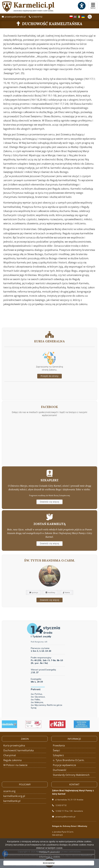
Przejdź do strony (49, 402)
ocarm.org (9, 791)
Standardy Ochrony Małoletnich (71, 775)
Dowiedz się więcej (49, 517)
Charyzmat (10, 755)
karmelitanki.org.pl (14, 796)
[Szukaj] (90, 17)
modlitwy (50, 611)
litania (66, 611)
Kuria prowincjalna (14, 745)
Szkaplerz (58, 755)
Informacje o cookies (50, 857)
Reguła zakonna (12, 760)
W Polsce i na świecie (15, 765)
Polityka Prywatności (50, 852)
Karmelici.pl (28, 6)
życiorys (34, 611)
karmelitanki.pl (12, 801)
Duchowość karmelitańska (52, 24)
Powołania (59, 745)
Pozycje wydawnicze (64, 765)
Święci (56, 750)
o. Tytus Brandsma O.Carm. (69, 760)
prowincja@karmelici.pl (15, 17)
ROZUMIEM (49, 863)
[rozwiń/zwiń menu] (93, 6)
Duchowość (60, 770)
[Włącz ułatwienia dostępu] (82, 6)
